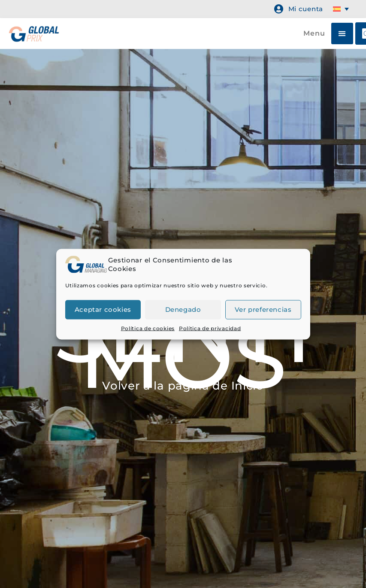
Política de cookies (148, 328)
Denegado (183, 309)
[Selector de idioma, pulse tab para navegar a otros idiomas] (342, 9)
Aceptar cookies (103, 309)
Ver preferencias (263, 309)
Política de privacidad (210, 328)
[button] (342, 34)
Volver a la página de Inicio (183, 386)
